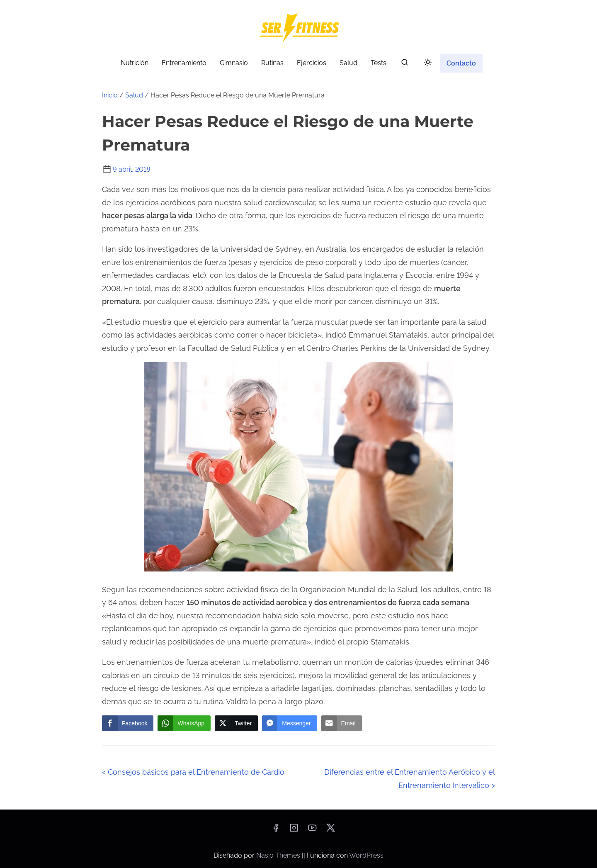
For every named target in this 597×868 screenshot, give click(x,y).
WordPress (366, 855)
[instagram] (294, 830)
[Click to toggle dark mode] (428, 63)
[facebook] (276, 830)
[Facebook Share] (128, 723)
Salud (134, 95)
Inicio (110, 95)
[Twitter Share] (236, 723)
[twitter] (331, 830)
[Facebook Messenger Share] (289, 723)
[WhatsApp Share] (184, 723)
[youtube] (312, 830)
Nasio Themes (279, 855)
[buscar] (405, 64)
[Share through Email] (342, 723)
